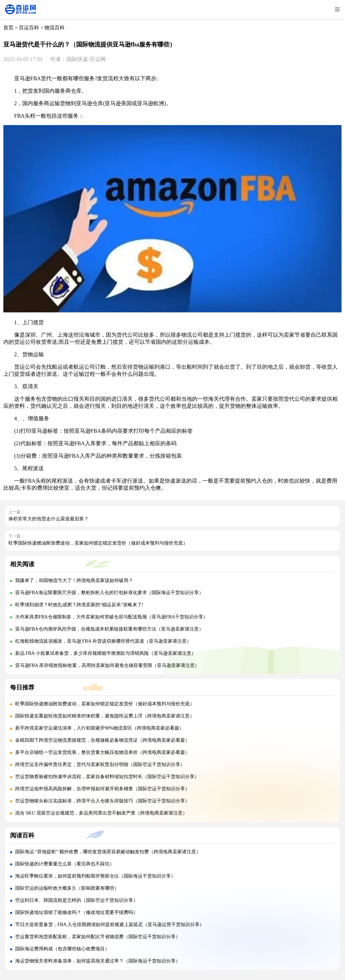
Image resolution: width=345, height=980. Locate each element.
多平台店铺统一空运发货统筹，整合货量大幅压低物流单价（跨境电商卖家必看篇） (102, 752)
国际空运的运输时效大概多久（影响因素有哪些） (67, 888)
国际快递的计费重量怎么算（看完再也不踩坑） (65, 864)
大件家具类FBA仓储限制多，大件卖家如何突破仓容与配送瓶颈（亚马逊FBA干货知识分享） (112, 617)
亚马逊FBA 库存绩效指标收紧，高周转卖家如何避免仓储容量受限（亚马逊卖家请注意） (107, 665)
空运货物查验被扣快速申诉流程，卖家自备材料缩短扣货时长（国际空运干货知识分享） (107, 777)
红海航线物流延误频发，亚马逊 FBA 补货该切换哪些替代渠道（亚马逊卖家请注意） (103, 641)
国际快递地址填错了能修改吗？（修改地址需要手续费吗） (76, 912)
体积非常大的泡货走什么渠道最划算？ (49, 519)
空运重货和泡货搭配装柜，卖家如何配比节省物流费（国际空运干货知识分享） (98, 937)
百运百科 (29, 28)
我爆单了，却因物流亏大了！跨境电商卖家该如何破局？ (74, 580)
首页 (8, 28)
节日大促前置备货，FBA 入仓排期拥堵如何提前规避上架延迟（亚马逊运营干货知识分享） (110, 925)
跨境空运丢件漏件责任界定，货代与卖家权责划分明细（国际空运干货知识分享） (100, 764)
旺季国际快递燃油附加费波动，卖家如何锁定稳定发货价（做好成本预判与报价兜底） (98, 543)
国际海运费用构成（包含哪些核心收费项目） (62, 949)
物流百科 (55, 28)
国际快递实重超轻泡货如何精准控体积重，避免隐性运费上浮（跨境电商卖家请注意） (105, 716)
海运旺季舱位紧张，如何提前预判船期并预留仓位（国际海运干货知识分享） (95, 876)
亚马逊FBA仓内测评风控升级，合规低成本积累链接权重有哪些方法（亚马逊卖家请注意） (109, 629)
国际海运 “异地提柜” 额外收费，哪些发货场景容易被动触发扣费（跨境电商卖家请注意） (108, 852)
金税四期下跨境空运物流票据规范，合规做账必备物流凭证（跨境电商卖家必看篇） (102, 740)
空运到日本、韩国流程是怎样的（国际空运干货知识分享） (76, 900)
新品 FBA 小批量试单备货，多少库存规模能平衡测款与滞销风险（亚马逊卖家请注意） (106, 653)
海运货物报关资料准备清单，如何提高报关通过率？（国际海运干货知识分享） (98, 961)
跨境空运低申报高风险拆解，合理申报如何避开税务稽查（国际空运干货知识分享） (102, 789)
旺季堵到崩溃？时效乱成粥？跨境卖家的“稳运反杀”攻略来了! (79, 605)
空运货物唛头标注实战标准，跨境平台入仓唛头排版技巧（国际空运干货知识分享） (102, 801)
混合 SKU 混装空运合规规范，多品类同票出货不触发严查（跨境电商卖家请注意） (101, 813)
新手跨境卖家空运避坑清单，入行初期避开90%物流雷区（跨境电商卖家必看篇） (100, 728)
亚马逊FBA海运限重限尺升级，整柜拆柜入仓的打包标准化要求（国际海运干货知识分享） (109, 593)
